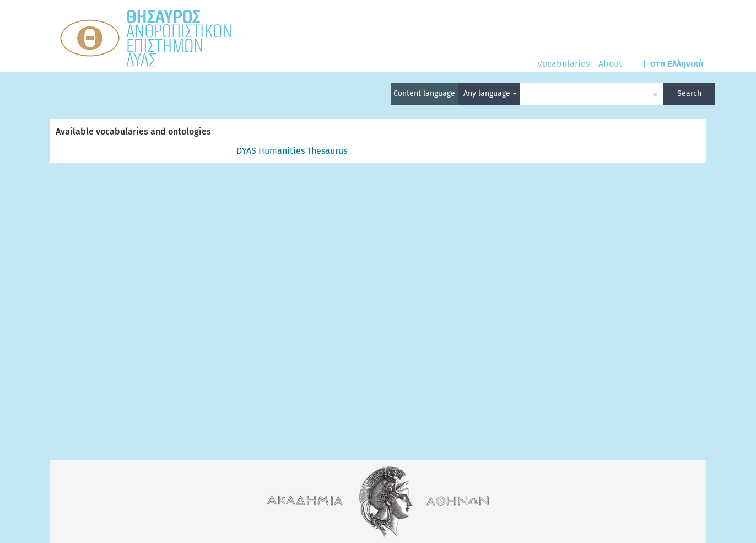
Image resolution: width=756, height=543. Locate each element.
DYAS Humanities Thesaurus (292, 151)
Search (689, 93)
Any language (490, 93)
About (610, 64)
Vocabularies (563, 64)
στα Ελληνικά (677, 64)
